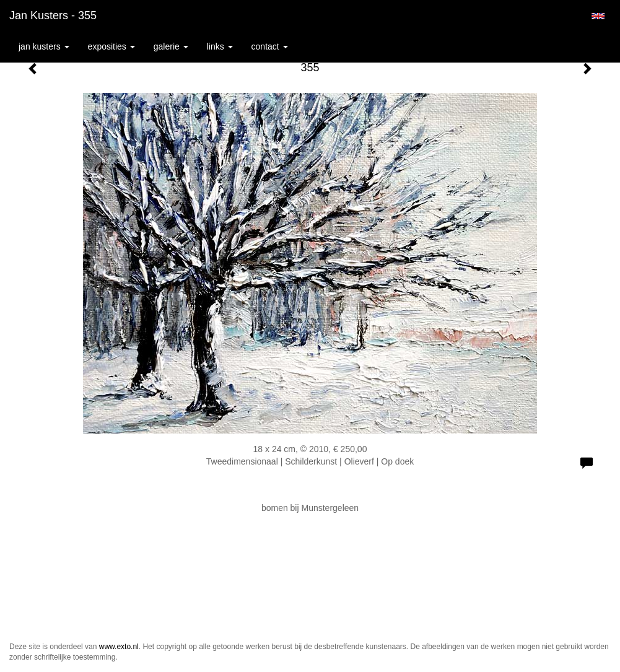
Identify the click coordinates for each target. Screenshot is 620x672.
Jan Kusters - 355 (53, 15)
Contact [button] (270, 46)
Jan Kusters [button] (44, 46)
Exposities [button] (111, 46)
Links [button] (220, 46)
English (598, 16)
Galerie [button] (171, 46)
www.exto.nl (119, 647)
